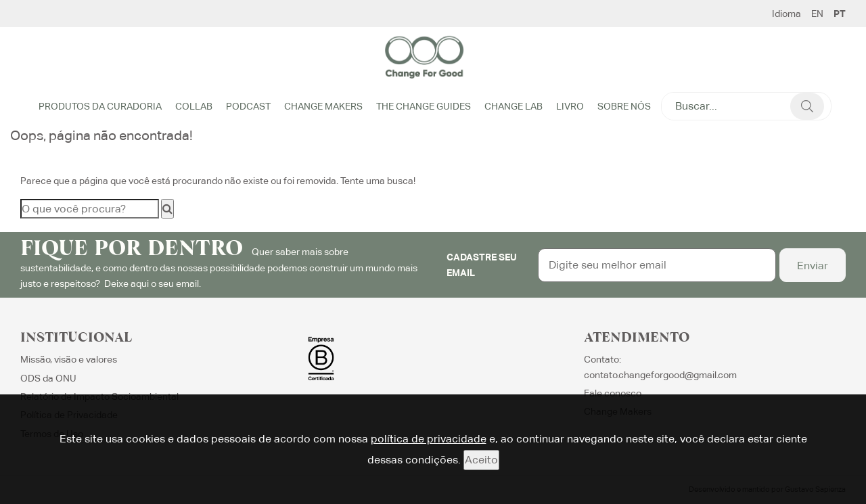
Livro (570, 106)
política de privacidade (429, 439)
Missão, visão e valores (69, 359)
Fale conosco (613, 393)
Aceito (481, 460)
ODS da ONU (48, 378)
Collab (194, 106)
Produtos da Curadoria (100, 106)
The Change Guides (424, 106)
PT (840, 14)
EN (817, 14)
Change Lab (514, 106)
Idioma (787, 14)
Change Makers (323, 106)
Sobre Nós (624, 106)
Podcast (248, 106)
